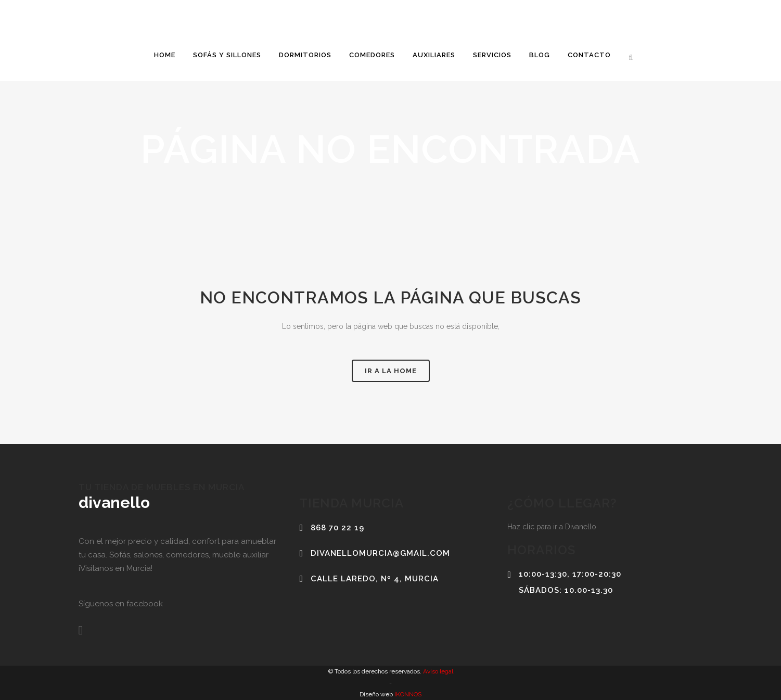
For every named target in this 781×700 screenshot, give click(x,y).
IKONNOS (407, 694)
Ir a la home (391, 371)
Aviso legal (437, 671)
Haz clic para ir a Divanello (552, 527)
